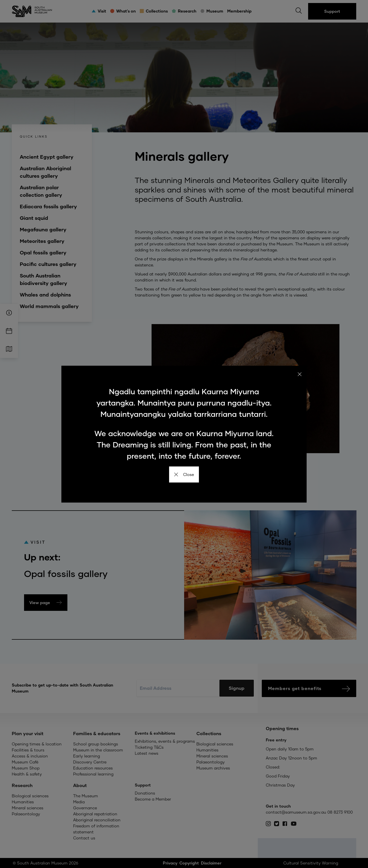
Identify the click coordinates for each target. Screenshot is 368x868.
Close (184, 474)
